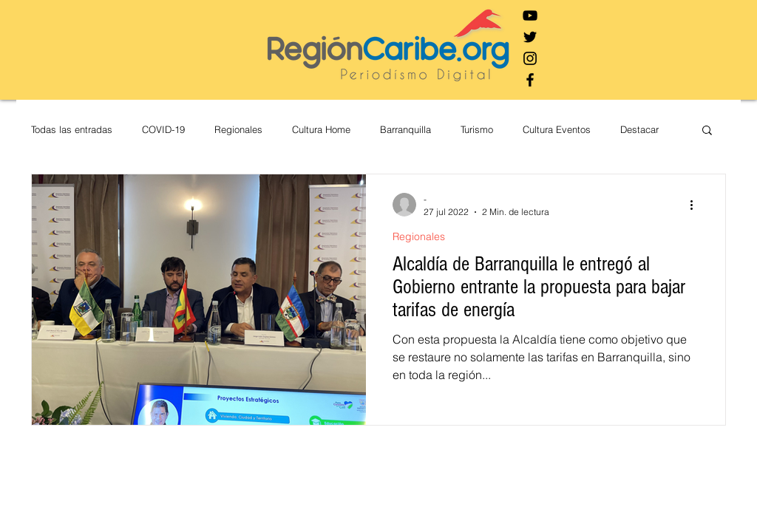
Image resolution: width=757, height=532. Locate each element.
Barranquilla (405, 129)
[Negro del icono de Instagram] (530, 58)
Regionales (238, 129)
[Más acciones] (696, 205)
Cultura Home (321, 129)
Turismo (477, 129)
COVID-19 (163, 129)
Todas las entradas (72, 129)
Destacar (639, 129)
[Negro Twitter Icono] (530, 37)
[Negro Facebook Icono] (530, 80)
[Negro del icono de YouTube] (530, 16)
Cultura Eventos (557, 129)
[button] (707, 131)
